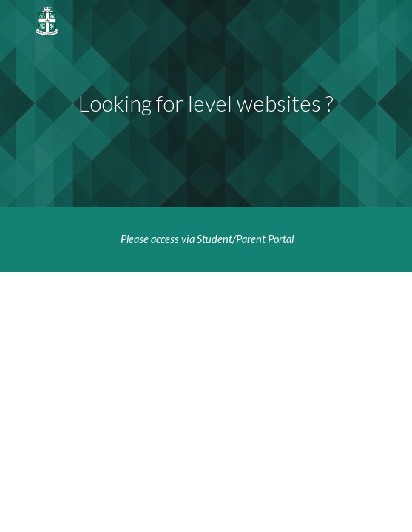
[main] (206, 103)
